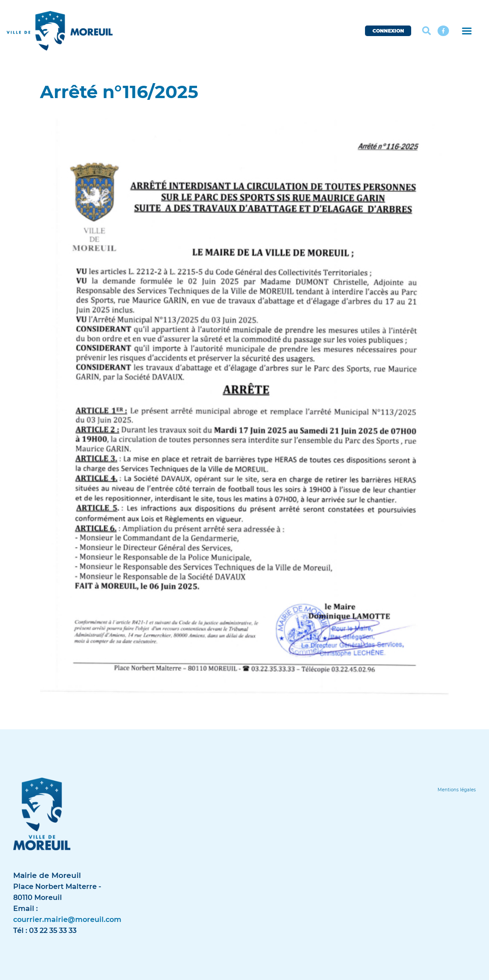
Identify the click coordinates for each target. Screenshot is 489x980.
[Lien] (457, 790)
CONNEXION (388, 31)
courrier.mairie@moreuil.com (67, 920)
